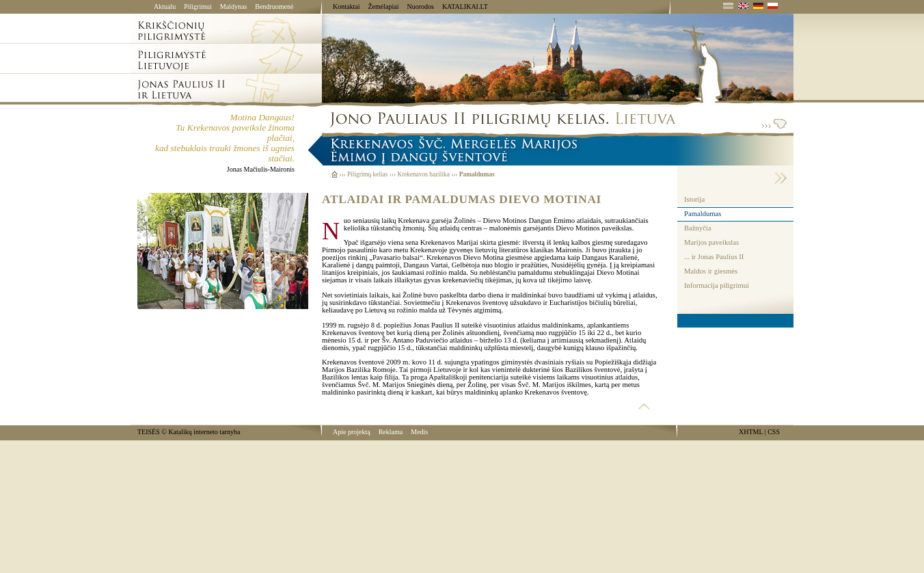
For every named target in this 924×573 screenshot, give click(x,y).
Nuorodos (420, 6)
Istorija (694, 199)
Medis (419, 432)
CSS (774, 432)
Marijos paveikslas (711, 242)
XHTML (751, 432)
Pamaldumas (703, 214)
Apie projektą (352, 432)
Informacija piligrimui (717, 285)
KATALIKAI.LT (465, 6)
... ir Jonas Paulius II (714, 257)
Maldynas (233, 6)
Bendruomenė (274, 6)
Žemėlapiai (383, 6)
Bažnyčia (698, 228)
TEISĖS (149, 432)
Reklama (391, 432)
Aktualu (165, 6)
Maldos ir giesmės (711, 271)
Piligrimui (198, 6)
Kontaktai (346, 6)
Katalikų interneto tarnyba (204, 432)
